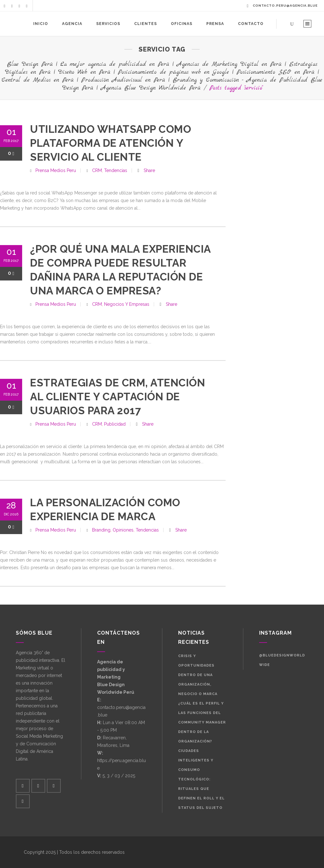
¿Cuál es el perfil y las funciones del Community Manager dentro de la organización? (202, 722)
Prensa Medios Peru (56, 170)
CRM (97, 170)
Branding (101, 530)
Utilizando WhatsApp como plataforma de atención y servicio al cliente (111, 143)
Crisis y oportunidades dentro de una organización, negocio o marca (198, 675)
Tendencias (116, 170)
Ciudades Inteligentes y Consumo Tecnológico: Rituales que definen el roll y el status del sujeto (201, 779)
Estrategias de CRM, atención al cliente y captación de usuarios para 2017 (118, 397)
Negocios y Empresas (127, 304)
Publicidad (115, 424)
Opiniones (123, 530)
